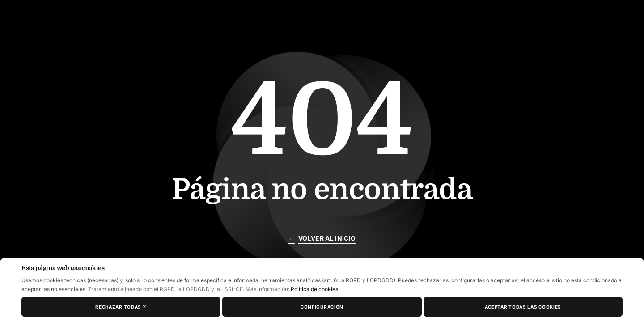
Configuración (322, 307)
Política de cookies (314, 289)
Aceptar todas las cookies (523, 307)
